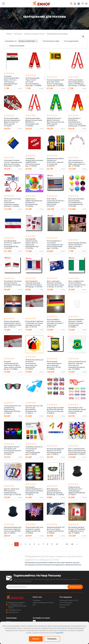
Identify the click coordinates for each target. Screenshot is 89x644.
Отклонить (52, 639)
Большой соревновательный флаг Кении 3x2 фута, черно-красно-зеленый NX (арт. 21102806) (13, 365)
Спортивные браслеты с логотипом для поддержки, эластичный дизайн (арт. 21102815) (34, 451)
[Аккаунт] (75, 4)
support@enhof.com (14, 610)
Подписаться (75, 587)
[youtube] (34, 621)
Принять (36, 639)
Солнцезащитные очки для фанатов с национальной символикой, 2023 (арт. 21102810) (12, 409)
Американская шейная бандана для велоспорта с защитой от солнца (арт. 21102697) (55, 162)
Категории (18, 34)
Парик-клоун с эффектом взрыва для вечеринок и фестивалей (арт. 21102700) (34, 203)
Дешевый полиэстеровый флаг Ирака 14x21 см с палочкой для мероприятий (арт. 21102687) (12, 81)
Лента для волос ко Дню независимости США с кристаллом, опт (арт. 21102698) (77, 163)
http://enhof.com (12, 612)
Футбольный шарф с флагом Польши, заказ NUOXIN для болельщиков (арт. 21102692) (34, 122)
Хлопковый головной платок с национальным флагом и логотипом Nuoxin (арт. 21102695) (13, 163)
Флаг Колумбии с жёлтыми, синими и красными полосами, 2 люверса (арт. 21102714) (55, 323)
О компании (37, 600)
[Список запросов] (86, 4)
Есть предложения (70, 41)
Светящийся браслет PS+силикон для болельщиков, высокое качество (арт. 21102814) (13, 451)
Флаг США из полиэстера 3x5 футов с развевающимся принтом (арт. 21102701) (56, 203)
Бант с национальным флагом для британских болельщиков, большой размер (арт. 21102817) (77, 451)
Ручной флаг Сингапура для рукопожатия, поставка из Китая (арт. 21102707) (13, 284)
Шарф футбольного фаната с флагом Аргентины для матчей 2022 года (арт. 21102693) (55, 122)
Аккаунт (9, 621)
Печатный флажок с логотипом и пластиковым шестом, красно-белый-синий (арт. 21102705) (55, 245)
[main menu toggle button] (4, 4)
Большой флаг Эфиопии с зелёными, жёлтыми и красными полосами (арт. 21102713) (34, 324)
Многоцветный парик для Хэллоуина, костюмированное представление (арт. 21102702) (76, 203)
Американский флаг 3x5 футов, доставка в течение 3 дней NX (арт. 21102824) (56, 530)
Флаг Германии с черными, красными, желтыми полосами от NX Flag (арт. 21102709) (34, 284)
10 (57, 544)
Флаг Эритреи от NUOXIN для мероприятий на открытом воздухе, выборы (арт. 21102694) (77, 122)
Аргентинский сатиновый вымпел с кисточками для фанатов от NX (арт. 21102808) (54, 365)
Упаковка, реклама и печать (34, 34)
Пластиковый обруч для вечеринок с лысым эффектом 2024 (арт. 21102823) (34, 530)
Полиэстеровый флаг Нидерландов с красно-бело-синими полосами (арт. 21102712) (13, 324)
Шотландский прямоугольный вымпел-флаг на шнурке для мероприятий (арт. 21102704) (32, 244)
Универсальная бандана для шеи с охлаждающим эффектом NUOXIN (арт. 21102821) (77, 491)
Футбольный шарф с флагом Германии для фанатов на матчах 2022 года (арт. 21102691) (12, 122)
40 (72, 544)
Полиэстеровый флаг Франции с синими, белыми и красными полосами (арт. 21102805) (76, 323)
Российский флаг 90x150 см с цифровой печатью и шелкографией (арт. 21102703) (12, 245)
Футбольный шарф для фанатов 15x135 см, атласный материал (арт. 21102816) (55, 451)
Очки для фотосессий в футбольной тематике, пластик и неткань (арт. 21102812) (55, 410)
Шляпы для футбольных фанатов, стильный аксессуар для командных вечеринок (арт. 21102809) (77, 365)
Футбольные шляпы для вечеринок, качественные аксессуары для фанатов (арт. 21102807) (34, 364)
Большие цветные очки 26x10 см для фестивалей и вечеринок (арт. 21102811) (34, 409)
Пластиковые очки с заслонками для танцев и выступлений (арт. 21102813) (77, 410)
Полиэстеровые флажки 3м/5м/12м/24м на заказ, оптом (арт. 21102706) (77, 246)
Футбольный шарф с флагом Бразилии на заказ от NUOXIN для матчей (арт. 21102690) (77, 83)
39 (67, 544)
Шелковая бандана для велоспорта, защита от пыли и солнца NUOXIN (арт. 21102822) (13, 530)
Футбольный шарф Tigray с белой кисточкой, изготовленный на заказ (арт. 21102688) (33, 82)
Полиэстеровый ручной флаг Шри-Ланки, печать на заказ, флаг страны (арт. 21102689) (55, 83)
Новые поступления (16, 46)
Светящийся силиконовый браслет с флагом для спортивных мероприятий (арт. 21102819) (34, 491)
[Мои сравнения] (79, 4)
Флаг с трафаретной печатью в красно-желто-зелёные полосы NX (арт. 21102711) (77, 284)
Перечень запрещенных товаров (43, 603)
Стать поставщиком (66, 603)
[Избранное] (83, 4)
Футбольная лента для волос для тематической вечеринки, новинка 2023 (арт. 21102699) (12, 203)
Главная (9, 34)
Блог (34, 605)
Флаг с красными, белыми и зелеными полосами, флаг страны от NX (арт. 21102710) (55, 284)
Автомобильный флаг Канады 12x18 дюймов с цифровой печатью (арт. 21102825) (77, 530)
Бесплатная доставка (50, 41)
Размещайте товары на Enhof (69, 600)
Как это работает (65, 605)
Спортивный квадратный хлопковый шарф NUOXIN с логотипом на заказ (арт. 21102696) (34, 162)
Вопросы (62, 607)
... (62, 544)
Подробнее (59, 633)
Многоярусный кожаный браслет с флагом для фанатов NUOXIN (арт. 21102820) (55, 492)
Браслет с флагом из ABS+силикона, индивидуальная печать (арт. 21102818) (12, 492)
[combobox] (28, 40)
